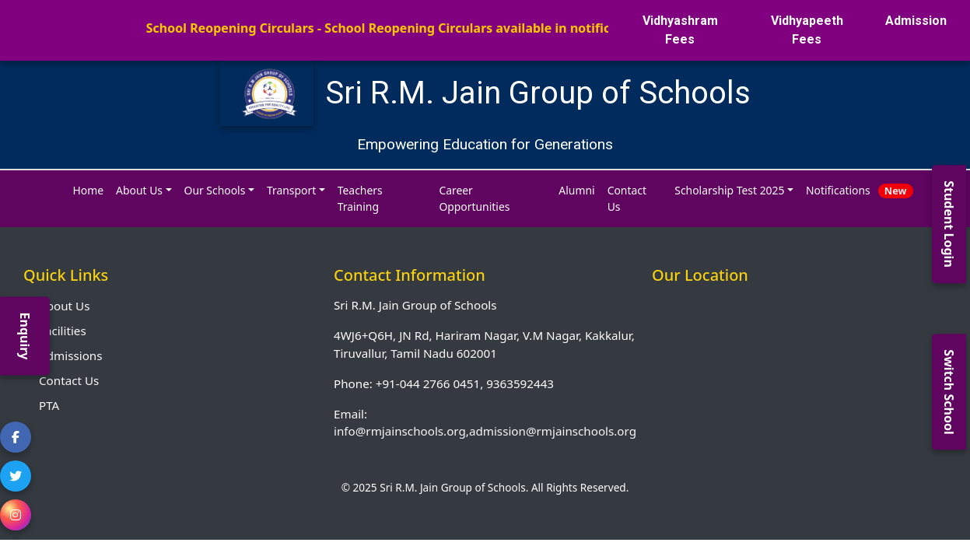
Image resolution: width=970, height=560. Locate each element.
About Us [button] (139, 190)
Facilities (63, 331)
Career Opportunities (474, 198)
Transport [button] (291, 190)
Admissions (70, 355)
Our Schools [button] (215, 190)
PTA (49, 405)
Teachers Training (360, 198)
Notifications (859, 191)
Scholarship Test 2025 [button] (729, 190)
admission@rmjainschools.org (553, 431)
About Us (64, 306)
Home (89, 190)
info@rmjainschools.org (400, 431)
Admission (916, 21)
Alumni (576, 190)
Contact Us (627, 198)
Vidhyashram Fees (680, 30)
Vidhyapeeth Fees (807, 30)
